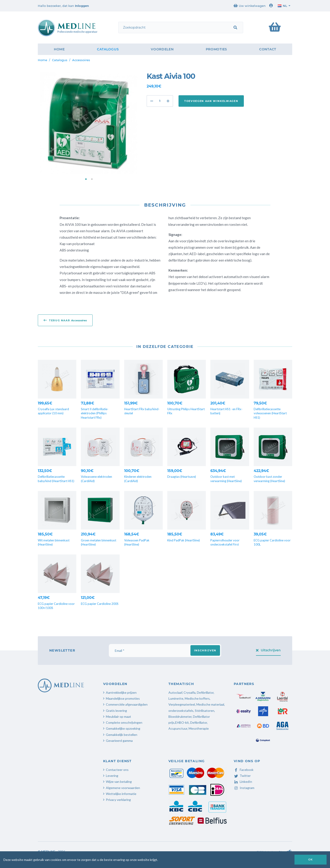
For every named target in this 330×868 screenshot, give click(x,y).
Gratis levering (116, 711)
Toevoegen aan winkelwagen (211, 101)
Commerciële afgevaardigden (127, 704)
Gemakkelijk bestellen (122, 735)
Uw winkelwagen (250, 6)
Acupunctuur (178, 728)
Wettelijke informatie (121, 794)
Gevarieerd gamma (119, 741)
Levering (112, 776)
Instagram (244, 788)
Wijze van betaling (119, 782)
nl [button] (282, 6)
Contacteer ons (117, 770)
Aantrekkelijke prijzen (121, 692)
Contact (268, 49)
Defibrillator (205, 692)
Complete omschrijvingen (124, 722)
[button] (86, 179)
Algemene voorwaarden (123, 788)
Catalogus (108, 49)
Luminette (176, 698)
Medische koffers (197, 698)
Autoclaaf (175, 692)
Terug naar (65, 320)
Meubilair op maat (118, 717)
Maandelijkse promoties (123, 698)
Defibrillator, (199, 722)
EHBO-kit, (182, 722)
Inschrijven (205, 650)
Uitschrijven (268, 650)
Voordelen (162, 49)
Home (59, 49)
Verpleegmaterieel (182, 704)
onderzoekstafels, (181, 711)
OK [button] (311, 859)
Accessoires (81, 60)
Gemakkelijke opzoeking (123, 728)
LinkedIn (243, 782)
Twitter (242, 776)
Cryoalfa (190, 692)
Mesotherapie (199, 728)
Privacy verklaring (118, 800)
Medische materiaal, (211, 704)
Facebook (244, 770)
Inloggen (82, 6)
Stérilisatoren (205, 711)
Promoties (216, 49)
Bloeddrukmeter (180, 717)
